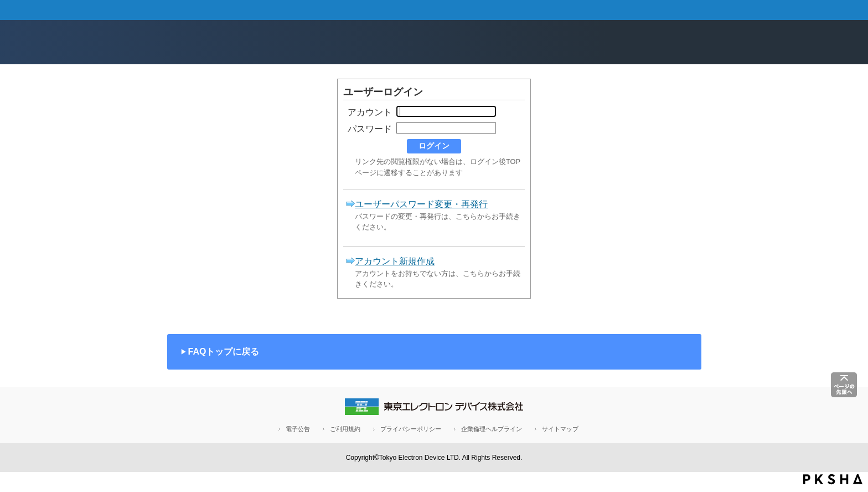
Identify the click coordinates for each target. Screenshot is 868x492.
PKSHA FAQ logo (833, 479)
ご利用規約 (345, 429)
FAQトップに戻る (224, 352)
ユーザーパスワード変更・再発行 (421, 204)
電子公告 (298, 429)
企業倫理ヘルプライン (492, 429)
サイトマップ (560, 429)
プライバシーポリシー (411, 429)
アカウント (370, 112)
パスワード (370, 129)
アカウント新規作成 (395, 261)
